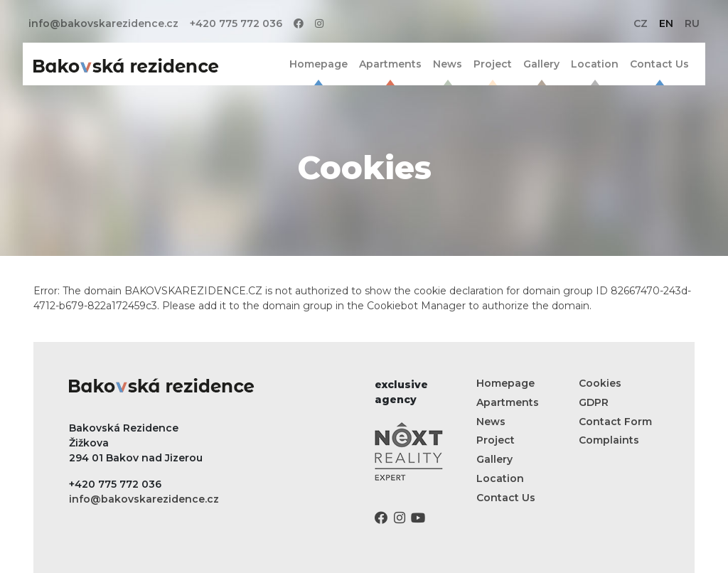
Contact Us (659, 64)
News (448, 64)
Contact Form (615, 422)
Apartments (390, 64)
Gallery (541, 64)
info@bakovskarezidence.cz (103, 23)
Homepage (318, 64)
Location (595, 64)
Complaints (609, 440)
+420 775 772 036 (236, 23)
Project (493, 64)
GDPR (594, 402)
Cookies (600, 383)
